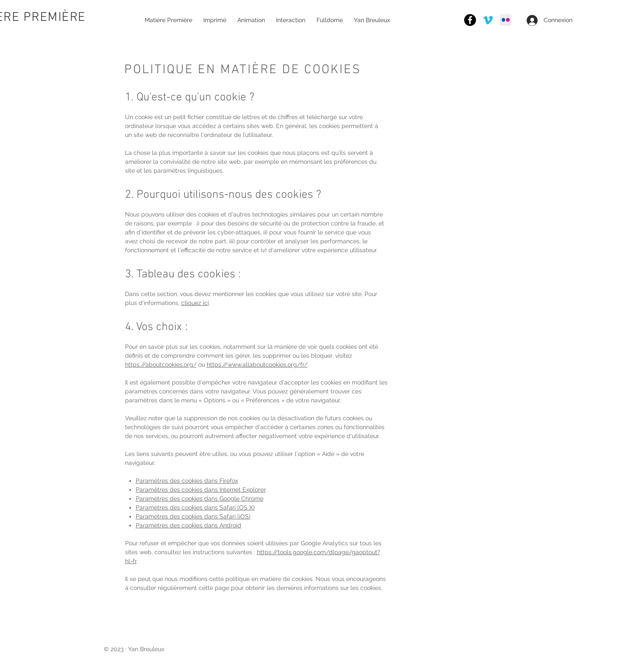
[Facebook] (470, 20)
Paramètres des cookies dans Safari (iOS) (193, 516)
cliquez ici (195, 303)
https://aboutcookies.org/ (161, 364)
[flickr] (506, 20)
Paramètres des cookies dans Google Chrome (199, 498)
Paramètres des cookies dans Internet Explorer (201, 490)
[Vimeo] (488, 20)
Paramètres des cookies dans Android (188, 525)
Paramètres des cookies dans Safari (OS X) (195, 507)
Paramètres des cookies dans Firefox (187, 481)
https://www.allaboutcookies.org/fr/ (257, 364)
